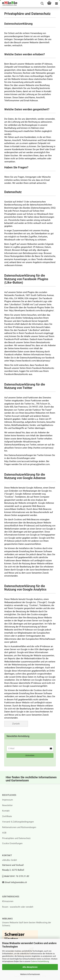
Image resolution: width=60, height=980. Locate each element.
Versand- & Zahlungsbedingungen (18, 822)
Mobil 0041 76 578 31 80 (16, 876)
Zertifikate (7, 816)
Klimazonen (8, 901)
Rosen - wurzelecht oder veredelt (18, 907)
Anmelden (30, 755)
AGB (4, 833)
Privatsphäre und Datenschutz (16, 838)
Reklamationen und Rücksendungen (19, 827)
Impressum (8, 800)
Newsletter (7, 805)
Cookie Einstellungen (12, 843)
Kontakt (6, 811)
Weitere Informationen (30, 974)
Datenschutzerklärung (40, 961)
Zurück (16, 724)
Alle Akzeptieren (30, 967)
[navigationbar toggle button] (56, 4)
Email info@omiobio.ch (14, 882)
